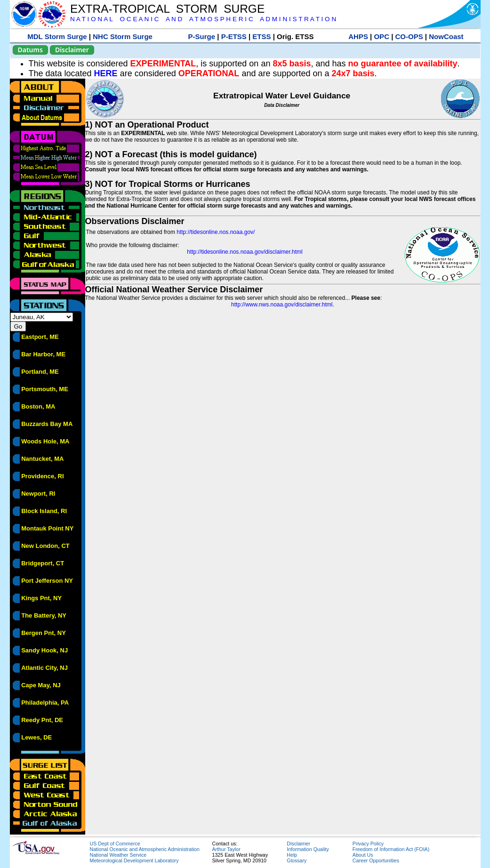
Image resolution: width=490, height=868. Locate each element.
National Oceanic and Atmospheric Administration (145, 849)
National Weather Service (118, 855)
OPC (382, 36)
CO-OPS (409, 36)
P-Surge (202, 36)
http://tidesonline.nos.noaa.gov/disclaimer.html (245, 252)
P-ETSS (234, 36)
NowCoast (446, 36)
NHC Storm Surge (123, 36)
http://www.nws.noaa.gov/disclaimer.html (282, 305)
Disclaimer (72, 50)
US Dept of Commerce (115, 844)
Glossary (297, 860)
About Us (363, 855)
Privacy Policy (368, 844)
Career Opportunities (376, 860)
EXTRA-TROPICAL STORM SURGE (167, 9)
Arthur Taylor (226, 849)
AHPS (358, 36)
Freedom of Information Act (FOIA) (391, 849)
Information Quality (308, 849)
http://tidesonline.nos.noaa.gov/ (216, 232)
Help (292, 855)
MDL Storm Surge (57, 36)
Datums (30, 50)
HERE (106, 73)
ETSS (261, 36)
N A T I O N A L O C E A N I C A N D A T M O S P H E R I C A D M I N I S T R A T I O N (203, 19)
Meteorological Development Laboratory (134, 860)
